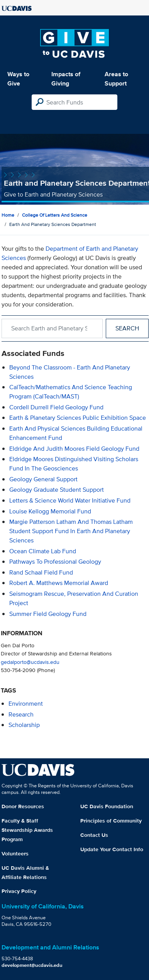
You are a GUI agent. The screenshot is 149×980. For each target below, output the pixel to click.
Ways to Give (18, 79)
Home (8, 215)
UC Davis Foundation (107, 806)
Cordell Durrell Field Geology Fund (56, 407)
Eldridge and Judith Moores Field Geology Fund (74, 449)
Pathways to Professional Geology (55, 562)
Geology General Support (43, 479)
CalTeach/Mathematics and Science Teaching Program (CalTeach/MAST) (71, 392)
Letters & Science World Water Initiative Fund (70, 500)
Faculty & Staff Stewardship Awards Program (27, 830)
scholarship (24, 725)
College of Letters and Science (55, 215)
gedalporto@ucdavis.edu (30, 662)
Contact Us (94, 835)
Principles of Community (111, 821)
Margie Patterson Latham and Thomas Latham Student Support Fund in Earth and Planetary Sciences (71, 531)
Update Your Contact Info (112, 849)
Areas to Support (116, 79)
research (21, 714)
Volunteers (15, 853)
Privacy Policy (19, 891)
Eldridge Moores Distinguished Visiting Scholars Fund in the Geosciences (74, 464)
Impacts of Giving (66, 79)
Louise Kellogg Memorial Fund (50, 511)
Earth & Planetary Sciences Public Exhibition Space (78, 418)
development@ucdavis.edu (32, 965)
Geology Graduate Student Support (57, 490)
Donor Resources (23, 806)
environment (26, 704)
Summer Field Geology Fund (48, 614)
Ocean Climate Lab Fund (43, 551)
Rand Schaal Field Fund (41, 572)
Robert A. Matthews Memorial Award (59, 583)
